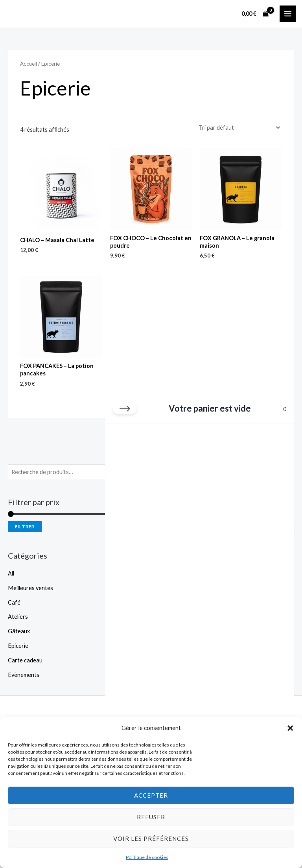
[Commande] (239, 128)
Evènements (24, 675)
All (11, 573)
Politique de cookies (147, 857)
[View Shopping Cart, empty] (255, 14)
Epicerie (18, 646)
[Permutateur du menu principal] (288, 14)
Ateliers (18, 617)
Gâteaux (19, 631)
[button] (290, 728)
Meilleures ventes (30, 588)
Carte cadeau (25, 660)
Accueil (29, 64)
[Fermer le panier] (125, 409)
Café (14, 602)
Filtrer (25, 527)
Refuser (151, 817)
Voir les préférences (151, 839)
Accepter (151, 795)
